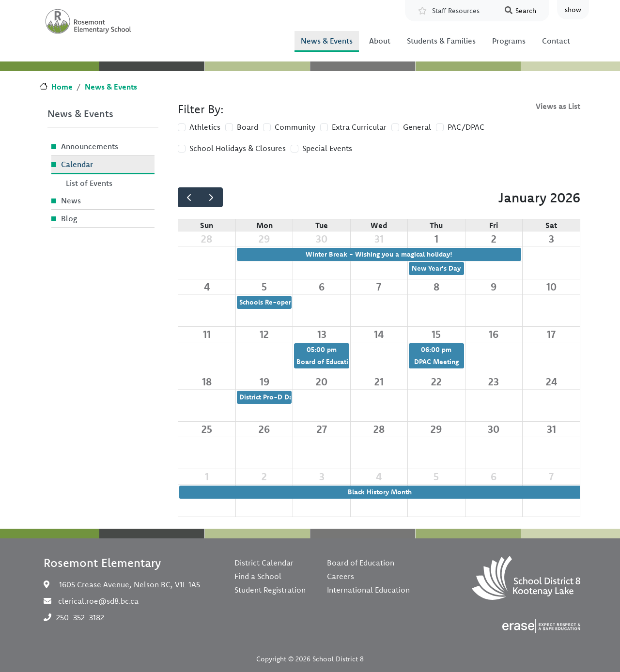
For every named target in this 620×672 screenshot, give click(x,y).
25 (207, 429)
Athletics (205, 127)
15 (436, 334)
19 (264, 382)
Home (62, 87)
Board (248, 127)
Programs (509, 41)
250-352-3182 (80, 617)
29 (264, 239)
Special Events (327, 148)
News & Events (327, 41)
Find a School (258, 576)
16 (494, 334)
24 (551, 382)
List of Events (89, 183)
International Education (368, 590)
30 (322, 239)
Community (295, 127)
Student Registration (270, 590)
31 (379, 239)
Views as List (558, 106)
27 (322, 429)
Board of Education (361, 563)
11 (207, 334)
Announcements (90, 146)
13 (322, 334)
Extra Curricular (359, 127)
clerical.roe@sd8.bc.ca (98, 601)
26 (264, 429)
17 (551, 334)
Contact (556, 41)
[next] (211, 197)
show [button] (573, 10)
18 (207, 382)
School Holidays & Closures (238, 148)
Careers (341, 576)
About (380, 41)
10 (551, 287)
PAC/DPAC (466, 127)
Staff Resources (456, 11)
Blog (69, 218)
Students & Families (441, 41)
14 (379, 334)
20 (322, 382)
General (417, 127)
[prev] (189, 197)
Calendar (77, 164)
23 (494, 382)
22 (436, 382)
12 (264, 334)
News (71, 200)
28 (207, 239)
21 (379, 382)
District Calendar (264, 563)
